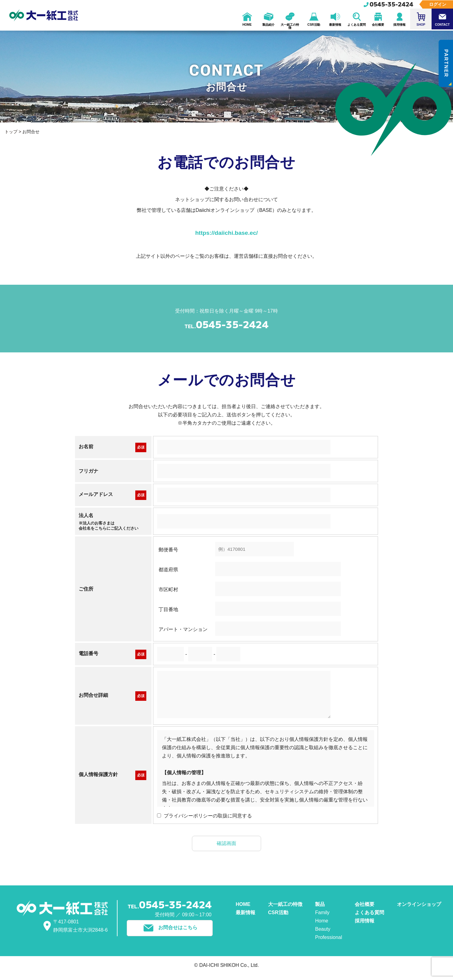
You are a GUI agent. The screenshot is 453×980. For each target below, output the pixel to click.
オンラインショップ (419, 905)
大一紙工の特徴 (285, 905)
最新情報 (245, 913)
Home (322, 922)
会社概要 (365, 905)
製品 (320, 905)
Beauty (323, 930)
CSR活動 (278, 913)
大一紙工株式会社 (44, 15)
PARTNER (447, 68)
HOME (243, 905)
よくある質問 (369, 913)
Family (322, 913)
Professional (328, 938)
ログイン (438, 4)
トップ (11, 132)
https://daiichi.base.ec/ (226, 233)
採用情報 (365, 922)
